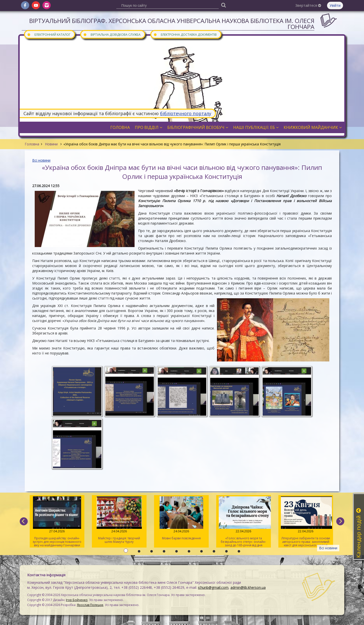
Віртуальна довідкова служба (112, 34)
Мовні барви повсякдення (181, 518)
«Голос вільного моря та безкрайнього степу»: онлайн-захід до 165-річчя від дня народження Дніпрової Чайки (244, 522)
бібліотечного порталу (186, 113)
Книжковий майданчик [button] (313, 127)
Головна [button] (120, 127)
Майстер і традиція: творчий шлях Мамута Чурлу (119, 520)
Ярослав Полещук (90, 605)
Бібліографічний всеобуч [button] (198, 127)
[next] (340, 521)
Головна (32, 144)
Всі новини (41, 160)
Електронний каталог (49, 34)
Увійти (335, 5)
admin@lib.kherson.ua (248, 587)
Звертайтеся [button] (308, 5)
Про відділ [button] (149, 127)
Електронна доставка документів (185, 34)
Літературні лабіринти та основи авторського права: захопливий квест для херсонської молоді (306, 522)
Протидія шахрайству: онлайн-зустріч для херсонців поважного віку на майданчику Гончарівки (57, 522)
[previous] (24, 521)
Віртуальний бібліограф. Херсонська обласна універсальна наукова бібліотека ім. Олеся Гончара (172, 24)
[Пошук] (223, 5)
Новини (51, 144)
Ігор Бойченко (77, 600)
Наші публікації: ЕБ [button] (256, 127)
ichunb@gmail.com (213, 587)
